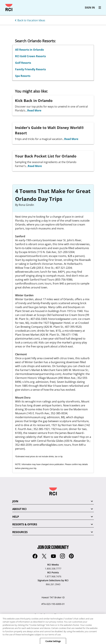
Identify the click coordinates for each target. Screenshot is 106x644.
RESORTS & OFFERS (25, 524)
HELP (16, 517)
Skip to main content (4, 4)
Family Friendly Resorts (30, 69)
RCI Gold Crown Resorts (30, 56)
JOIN (15, 501)
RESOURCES (20, 532)
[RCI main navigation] (100, 8)
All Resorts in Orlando (29, 50)
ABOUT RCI (19, 509)
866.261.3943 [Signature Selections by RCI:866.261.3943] (53, 584)
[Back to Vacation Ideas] (29, 20)
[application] (98, 636)
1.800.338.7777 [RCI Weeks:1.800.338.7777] (53, 569)
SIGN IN (90, 8)
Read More (34, 110)
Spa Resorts (23, 76)
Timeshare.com (63, 614)
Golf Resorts (23, 63)
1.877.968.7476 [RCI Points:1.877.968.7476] (53, 576)
